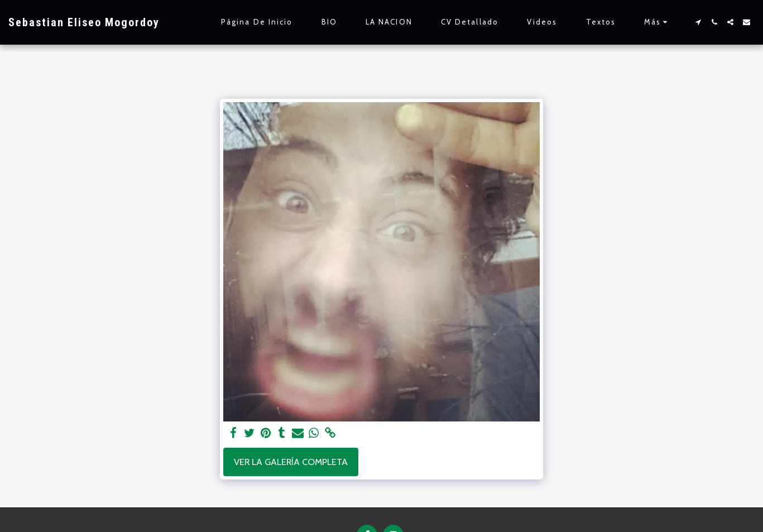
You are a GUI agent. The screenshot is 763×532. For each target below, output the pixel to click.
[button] (698, 22)
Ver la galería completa (291, 462)
